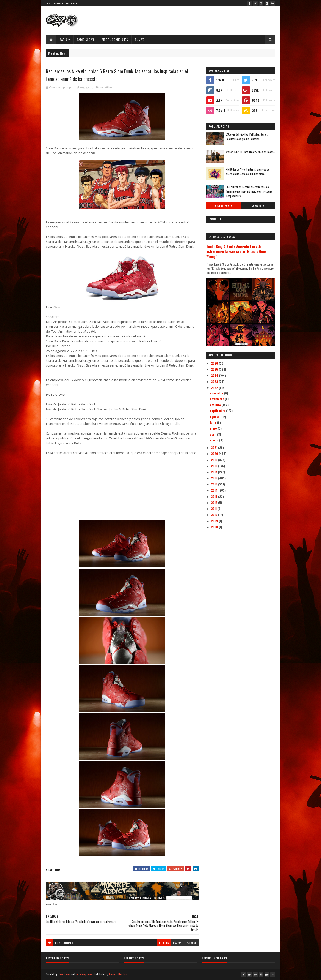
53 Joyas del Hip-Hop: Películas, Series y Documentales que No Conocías (248, 137)
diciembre (217, 393)
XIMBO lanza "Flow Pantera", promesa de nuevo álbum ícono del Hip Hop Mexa (248, 171)
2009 (215, 521)
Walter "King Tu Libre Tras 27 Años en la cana (250, 152)
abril (214, 434)
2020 (215, 453)
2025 (215, 369)
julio (213, 422)
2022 (215, 388)
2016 (215, 478)
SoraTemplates (84, 974)
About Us (58, 3)
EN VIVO (140, 39)
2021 (215, 447)
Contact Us (72, 3)
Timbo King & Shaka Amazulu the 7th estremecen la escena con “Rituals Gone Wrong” (236, 251)
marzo (215, 440)
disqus (177, 943)
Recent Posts (224, 206)
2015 (215, 484)
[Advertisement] (122, 490)
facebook (191, 943)
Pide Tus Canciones (115, 39)
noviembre (217, 399)
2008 (215, 527)
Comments (258, 206)
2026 (215, 363)
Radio (63, 39)
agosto (215, 416)
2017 (215, 472)
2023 (215, 381)
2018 (215, 466)
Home (48, 3)
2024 (215, 375)
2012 (215, 502)
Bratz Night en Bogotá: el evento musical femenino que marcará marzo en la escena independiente (249, 191)
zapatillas (106, 87)
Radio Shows (86, 39)
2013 (215, 496)
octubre (216, 405)
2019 (215, 460)
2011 (214, 508)
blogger (164, 943)
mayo (214, 428)
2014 (215, 490)
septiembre (218, 410)
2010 (215, 514)
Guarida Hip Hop (118, 974)
